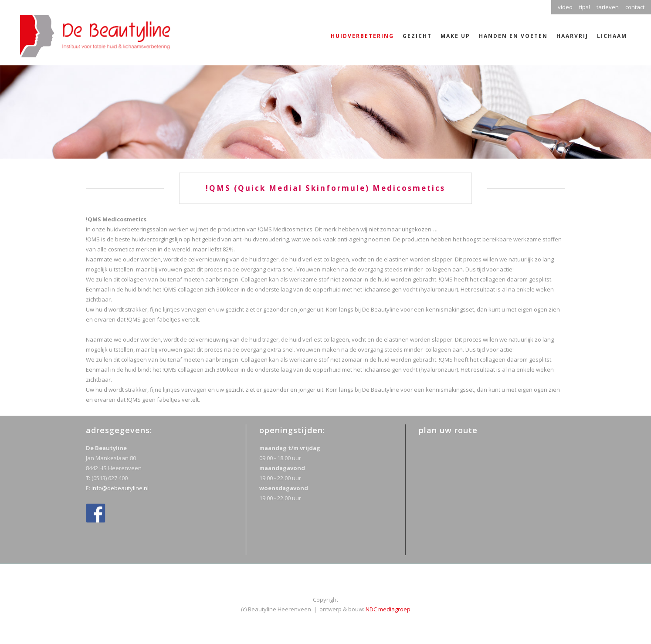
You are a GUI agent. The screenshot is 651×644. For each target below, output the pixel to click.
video (565, 7)
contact (635, 7)
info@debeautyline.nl (120, 488)
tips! (585, 7)
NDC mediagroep (388, 609)
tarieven (608, 7)
